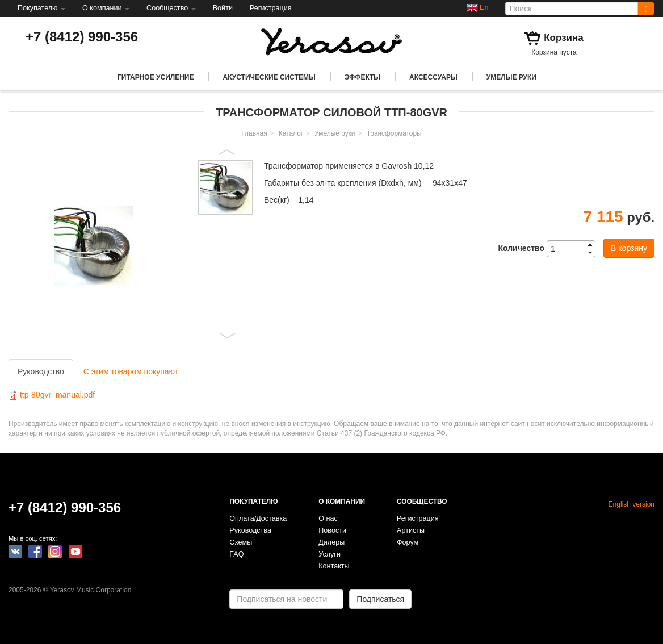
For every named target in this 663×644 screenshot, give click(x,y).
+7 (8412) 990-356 (82, 37)
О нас (328, 518)
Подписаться (380, 599)
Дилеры (331, 542)
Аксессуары (433, 77)
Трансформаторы (394, 133)
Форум (408, 542)
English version (631, 504)
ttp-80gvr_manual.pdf (57, 395)
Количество (521, 248)
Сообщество (171, 8)
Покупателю (41, 8)
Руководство (41, 371)
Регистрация (271, 8)
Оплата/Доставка (258, 518)
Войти (223, 8)
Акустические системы (269, 77)
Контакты (334, 566)
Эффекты (362, 77)
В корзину (629, 248)
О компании (106, 8)
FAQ (236, 554)
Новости (332, 530)
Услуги (330, 554)
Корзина (564, 38)
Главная (254, 133)
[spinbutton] (574, 249)
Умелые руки (511, 77)
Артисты (411, 530)
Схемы (241, 542)
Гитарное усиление (156, 77)
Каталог (291, 133)
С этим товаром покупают (131, 371)
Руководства (250, 530)
